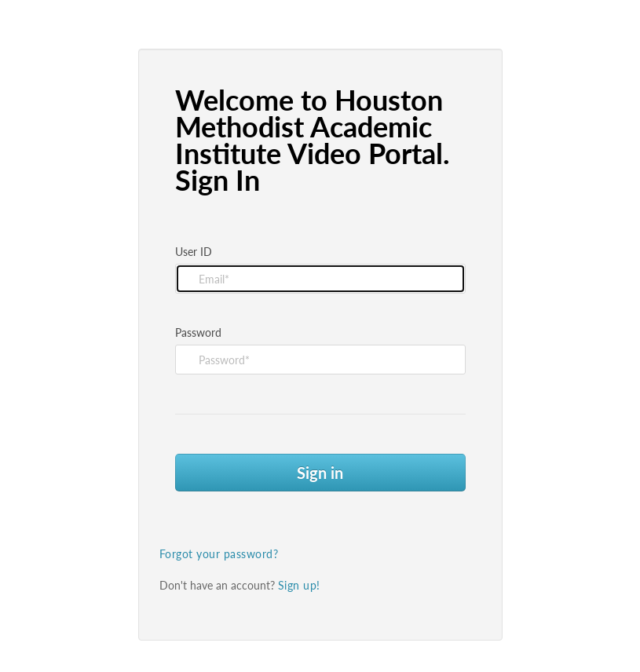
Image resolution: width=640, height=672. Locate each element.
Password (198, 332)
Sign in (320, 473)
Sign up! (299, 585)
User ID (194, 252)
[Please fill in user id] (320, 279)
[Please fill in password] (320, 360)
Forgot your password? (219, 554)
